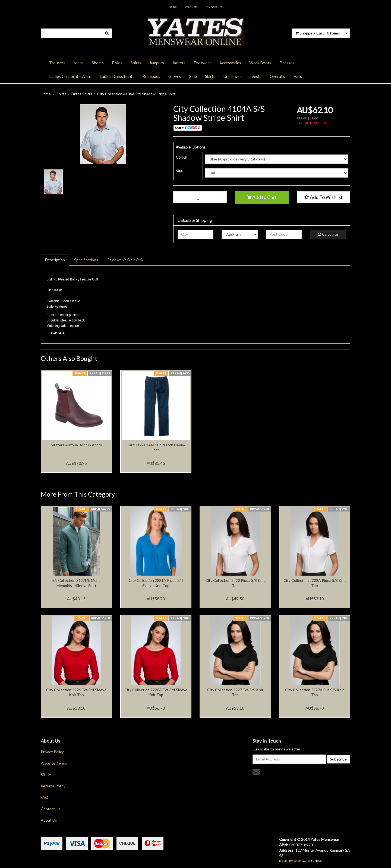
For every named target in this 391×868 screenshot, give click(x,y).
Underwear (233, 76)
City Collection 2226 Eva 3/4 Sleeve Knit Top (76, 692)
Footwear (202, 63)
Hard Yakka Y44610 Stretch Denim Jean (156, 447)
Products (191, 7)
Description (55, 260)
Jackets (179, 63)
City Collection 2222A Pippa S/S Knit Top (315, 583)
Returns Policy (53, 786)
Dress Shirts (82, 94)
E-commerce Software (294, 861)
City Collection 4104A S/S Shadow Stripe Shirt (136, 94)
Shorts (98, 63)
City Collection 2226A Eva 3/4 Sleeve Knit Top (156, 692)
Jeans (79, 63)
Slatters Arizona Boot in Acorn (76, 445)
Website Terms (54, 763)
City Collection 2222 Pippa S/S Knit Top (235, 583)
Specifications (86, 260)
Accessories (230, 63)
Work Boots (260, 63)
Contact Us (51, 809)
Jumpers (157, 63)
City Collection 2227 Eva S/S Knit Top (235, 692)
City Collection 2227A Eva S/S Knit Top (315, 692)
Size (179, 171)
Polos (117, 63)
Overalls (277, 76)
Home (173, 7)
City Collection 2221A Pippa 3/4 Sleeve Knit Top (156, 583)
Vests (256, 76)
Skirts (210, 76)
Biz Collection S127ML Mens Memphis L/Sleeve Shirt (76, 583)
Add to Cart (262, 197)
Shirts (136, 63)
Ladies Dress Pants (117, 76)
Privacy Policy (52, 752)
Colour (181, 157)
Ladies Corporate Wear (70, 76)
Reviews (125, 260)
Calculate (328, 234)
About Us (49, 820)
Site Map (48, 774)
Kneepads (151, 76)
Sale (193, 76)
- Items (318, 33)
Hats (298, 76)
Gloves (175, 76)
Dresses (287, 63)
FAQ (45, 797)
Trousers (57, 63)
